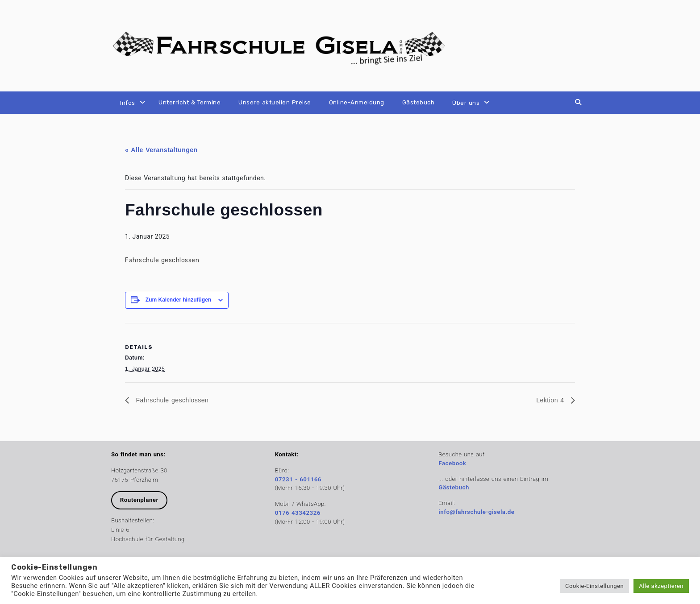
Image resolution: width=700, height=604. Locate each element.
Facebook (452, 463)
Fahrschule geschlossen (171, 400)
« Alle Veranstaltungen (161, 150)
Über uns (466, 103)
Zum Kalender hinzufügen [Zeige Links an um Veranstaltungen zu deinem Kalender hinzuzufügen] (178, 300)
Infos (128, 103)
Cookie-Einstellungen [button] (594, 586)
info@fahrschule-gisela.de (476, 512)
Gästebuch (419, 102)
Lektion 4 (551, 400)
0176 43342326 (298, 513)
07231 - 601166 (298, 479)
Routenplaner (139, 500)
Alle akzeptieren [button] (661, 586)
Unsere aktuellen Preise (275, 102)
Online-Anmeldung (357, 102)
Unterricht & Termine (190, 102)
